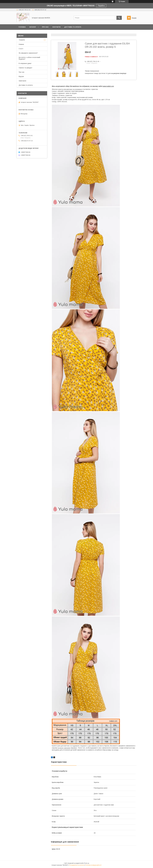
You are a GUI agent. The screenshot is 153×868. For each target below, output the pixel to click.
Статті (21, 49)
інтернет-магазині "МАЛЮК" (67, 748)
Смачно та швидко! (25, 68)
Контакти (56, 27)
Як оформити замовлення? (28, 53)
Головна (22, 27)
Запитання (22, 81)
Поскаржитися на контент (77, 865)
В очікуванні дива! (25, 63)
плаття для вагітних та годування (70, 89)
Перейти (101, 6)
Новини (21, 44)
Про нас (45, 27)
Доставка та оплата (73, 27)
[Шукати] (119, 18)
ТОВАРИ (22, 40)
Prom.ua (87, 863)
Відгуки (21, 76)
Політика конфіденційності (93, 865)
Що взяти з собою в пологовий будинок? (29, 58)
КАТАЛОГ (33, 27)
